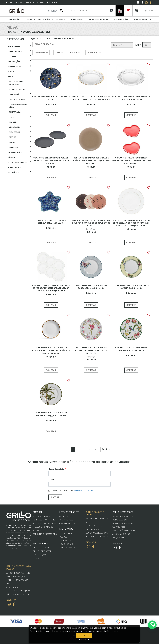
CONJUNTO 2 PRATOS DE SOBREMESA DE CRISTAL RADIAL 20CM (131, 98)
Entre (73, 10)
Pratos (12, 137)
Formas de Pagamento (44, 520)
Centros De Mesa (17, 99)
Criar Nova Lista (67, 523)
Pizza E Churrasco (100, 19)
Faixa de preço (45, 44)
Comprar (51, 115)
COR (60, 53)
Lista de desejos (67, 548)
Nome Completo (56, 469)
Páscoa (11, 157)
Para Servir (14, 132)
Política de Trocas (42, 516)
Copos (12, 117)
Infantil (13, 122)
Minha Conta (66, 533)
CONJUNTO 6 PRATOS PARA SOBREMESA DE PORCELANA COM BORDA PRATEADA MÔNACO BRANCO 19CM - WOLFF (131, 223)
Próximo (106, 449)
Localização (39, 555)
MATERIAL (95, 53)
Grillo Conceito (41, 548)
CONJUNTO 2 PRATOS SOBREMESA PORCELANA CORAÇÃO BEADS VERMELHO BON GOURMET (131, 161)
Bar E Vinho (78, 19)
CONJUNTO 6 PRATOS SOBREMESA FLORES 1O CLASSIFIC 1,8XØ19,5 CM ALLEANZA (91, 350)
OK (84, 635)
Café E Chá (14, 94)
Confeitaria (15, 112)
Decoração (46, 19)
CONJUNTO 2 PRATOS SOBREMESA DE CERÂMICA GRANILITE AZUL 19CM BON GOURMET (51, 161)
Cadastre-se (85, 10)
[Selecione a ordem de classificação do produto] (122, 45)
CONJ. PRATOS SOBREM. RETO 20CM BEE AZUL (51, 98)
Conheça (64, 516)
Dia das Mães (16, 19)
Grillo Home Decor (42, 551)
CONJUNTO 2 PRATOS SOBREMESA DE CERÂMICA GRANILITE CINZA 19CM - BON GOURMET (91, 161)
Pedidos (63, 537)
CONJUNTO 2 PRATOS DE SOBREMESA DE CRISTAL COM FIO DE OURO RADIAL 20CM (91, 98)
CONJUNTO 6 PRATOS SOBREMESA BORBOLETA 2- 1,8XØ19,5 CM (91, 287)
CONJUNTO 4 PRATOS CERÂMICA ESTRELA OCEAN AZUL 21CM (51, 222)
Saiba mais (84, 640)
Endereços (65, 540)
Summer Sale (14, 167)
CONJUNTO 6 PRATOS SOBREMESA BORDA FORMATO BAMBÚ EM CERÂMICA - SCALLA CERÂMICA (51, 350)
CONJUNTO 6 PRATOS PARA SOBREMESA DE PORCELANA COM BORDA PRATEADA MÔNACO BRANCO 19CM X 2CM (51, 288)
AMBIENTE (42, 53)
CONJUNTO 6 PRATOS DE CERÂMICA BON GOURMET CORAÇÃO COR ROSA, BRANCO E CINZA (91, 223)
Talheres (13, 147)
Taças (12, 142)
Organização (122, 19)
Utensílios (13, 172)
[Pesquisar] (43, 11)
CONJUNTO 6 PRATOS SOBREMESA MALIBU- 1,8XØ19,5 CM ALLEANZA (51, 414)
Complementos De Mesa (18, 106)
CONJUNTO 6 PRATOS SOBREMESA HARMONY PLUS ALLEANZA (131, 349)
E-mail (51, 479)
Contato (37, 558)
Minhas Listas (66, 520)
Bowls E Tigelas (17, 89)
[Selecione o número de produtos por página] (147, 45)
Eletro (11, 72)
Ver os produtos (16, 83)
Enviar (55, 497)
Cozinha (62, 19)
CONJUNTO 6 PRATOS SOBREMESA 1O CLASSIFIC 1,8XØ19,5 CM (131, 287)
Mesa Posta (15, 127)
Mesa (31, 19)
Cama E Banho (143, 19)
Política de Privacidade (44, 523)
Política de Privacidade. (83, 490)
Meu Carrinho (66, 544)
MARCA (76, 53)
